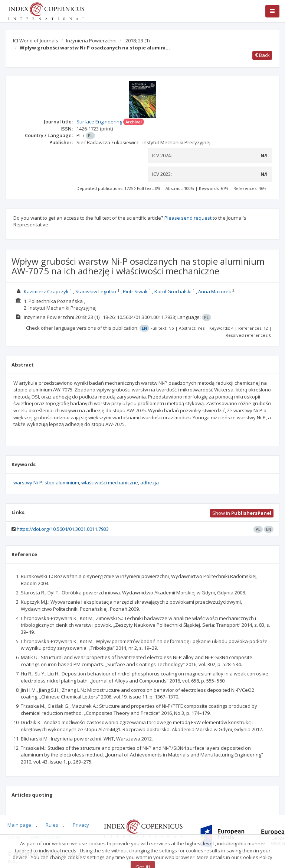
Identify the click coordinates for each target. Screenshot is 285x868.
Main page (19, 825)
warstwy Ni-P (28, 483)
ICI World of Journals (36, 41)
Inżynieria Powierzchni (91, 41)
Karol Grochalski (173, 291)
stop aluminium (62, 483)
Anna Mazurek (215, 291)
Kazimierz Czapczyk (46, 291)
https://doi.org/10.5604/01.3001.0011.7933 (63, 529)
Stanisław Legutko (96, 291)
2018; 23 (137, 41)
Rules (52, 825)
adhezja (150, 483)
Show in (242, 513)
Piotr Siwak (135, 291)
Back (262, 55)
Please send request (188, 218)
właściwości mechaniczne (110, 483)
